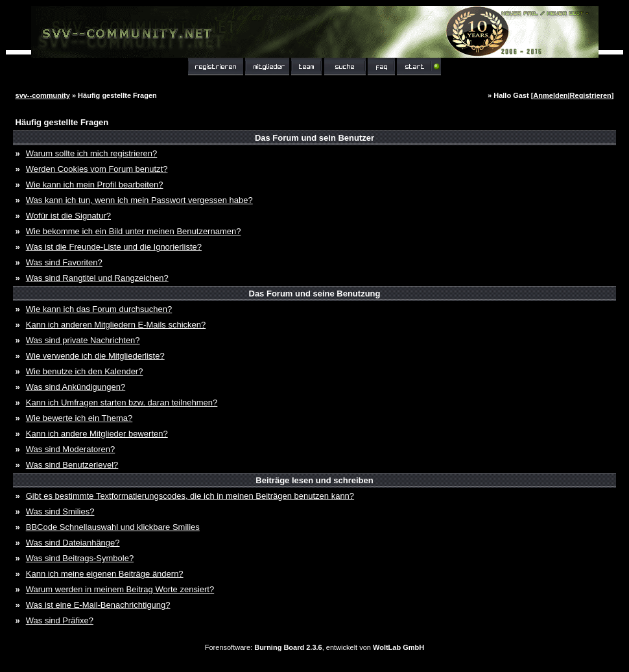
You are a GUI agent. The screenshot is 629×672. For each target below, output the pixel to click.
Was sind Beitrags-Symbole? (80, 558)
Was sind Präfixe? (60, 620)
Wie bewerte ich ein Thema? (79, 418)
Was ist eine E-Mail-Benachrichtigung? (98, 605)
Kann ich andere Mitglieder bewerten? (97, 434)
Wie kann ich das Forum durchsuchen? (99, 309)
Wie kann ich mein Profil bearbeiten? (95, 185)
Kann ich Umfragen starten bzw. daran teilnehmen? (122, 402)
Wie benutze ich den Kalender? (85, 371)
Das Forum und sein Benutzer (314, 138)
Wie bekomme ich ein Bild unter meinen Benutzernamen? (134, 231)
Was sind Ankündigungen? (76, 387)
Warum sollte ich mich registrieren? (92, 153)
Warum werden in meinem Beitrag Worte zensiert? (120, 589)
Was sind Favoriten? (64, 262)
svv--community (43, 95)
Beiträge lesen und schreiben (314, 480)
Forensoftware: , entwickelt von (314, 647)
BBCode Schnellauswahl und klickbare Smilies (113, 527)
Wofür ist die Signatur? (68, 216)
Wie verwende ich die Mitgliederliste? (95, 356)
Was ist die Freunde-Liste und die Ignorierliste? (114, 247)
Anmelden (550, 95)
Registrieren (591, 95)
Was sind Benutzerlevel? (72, 465)
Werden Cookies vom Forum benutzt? (97, 169)
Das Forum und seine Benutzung (315, 294)
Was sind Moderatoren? (71, 449)
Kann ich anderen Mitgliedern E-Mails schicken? (116, 325)
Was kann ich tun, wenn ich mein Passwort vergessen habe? (139, 200)
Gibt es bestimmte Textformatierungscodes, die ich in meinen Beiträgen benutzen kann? (190, 496)
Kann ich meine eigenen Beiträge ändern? (105, 574)
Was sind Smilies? (60, 511)
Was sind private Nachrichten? (83, 340)
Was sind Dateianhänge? (73, 543)
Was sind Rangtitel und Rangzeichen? (97, 278)
